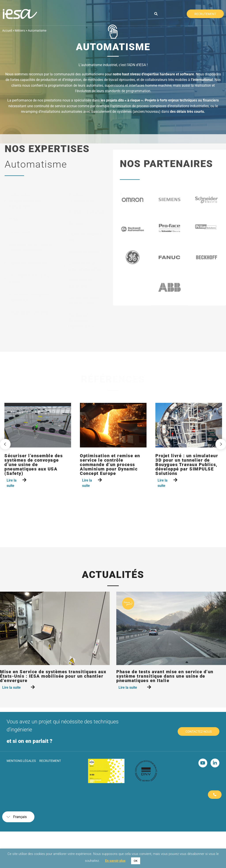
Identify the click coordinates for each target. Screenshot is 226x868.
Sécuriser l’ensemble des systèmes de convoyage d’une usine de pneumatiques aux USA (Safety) (34, 465)
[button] (156, 14)
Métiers (20, 31)
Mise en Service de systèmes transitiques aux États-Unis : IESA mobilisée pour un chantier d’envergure (53, 676)
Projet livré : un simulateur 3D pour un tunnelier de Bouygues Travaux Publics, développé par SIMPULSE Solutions (187, 465)
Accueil (7, 31)
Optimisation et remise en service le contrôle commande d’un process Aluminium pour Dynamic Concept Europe (110, 465)
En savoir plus (115, 861)
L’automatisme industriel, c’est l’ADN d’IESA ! (113, 65)
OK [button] (136, 861)
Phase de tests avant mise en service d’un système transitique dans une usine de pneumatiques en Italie (165, 676)
